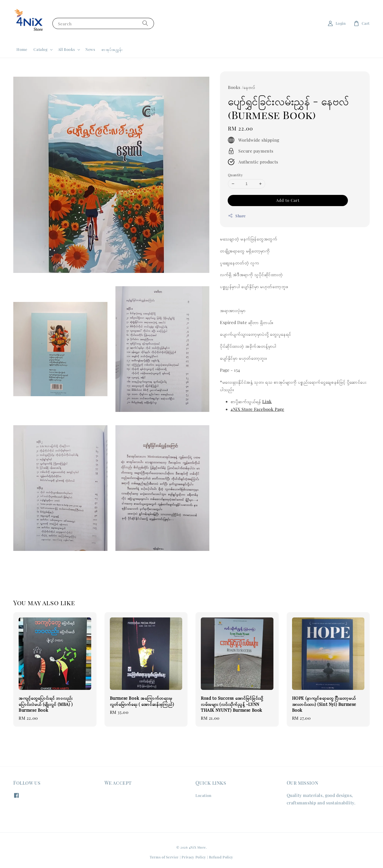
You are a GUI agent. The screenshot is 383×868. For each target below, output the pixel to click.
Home (22, 49)
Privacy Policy (194, 857)
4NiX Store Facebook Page (257, 409)
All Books (66, 50)
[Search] (145, 23)
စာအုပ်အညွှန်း (112, 49)
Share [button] (237, 216)
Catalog (40, 50)
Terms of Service (164, 857)
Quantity (235, 175)
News (90, 49)
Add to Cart (288, 200)
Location (203, 796)
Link (267, 401)
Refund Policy (221, 857)
